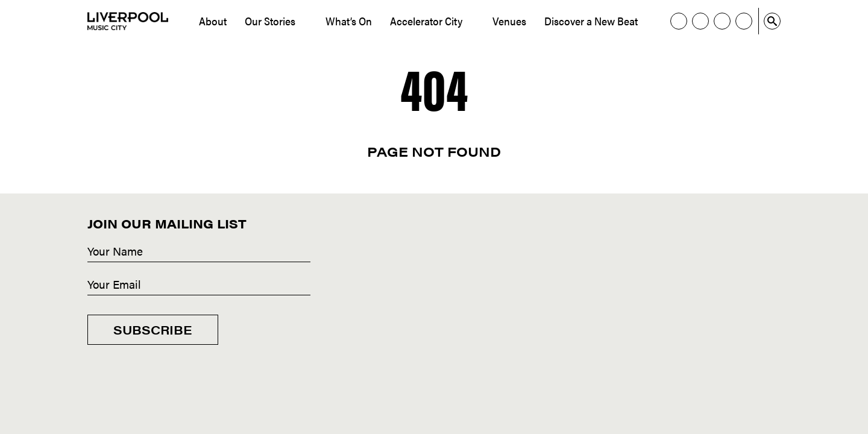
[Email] (199, 285)
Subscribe (153, 329)
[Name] (199, 252)
